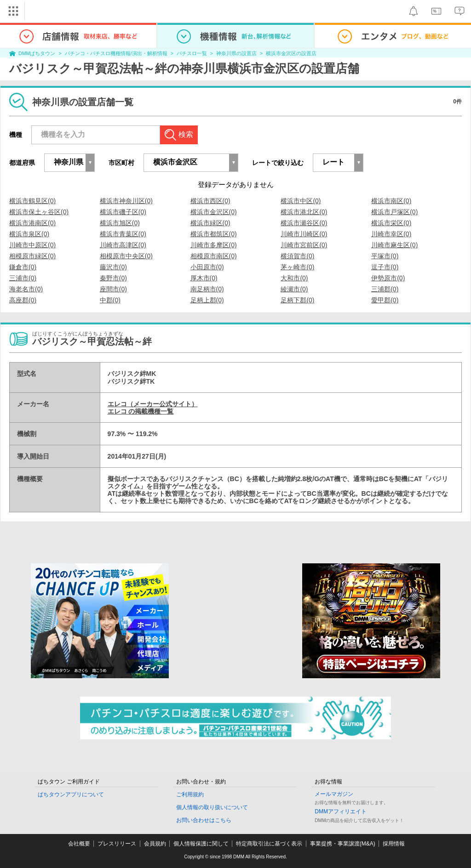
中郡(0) (110, 300)
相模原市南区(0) (214, 256)
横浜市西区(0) (210, 201)
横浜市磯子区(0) (123, 212)
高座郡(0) (23, 300)
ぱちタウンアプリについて (71, 794)
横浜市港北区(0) (304, 212)
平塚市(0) (385, 256)
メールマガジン (334, 794)
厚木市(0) (204, 278)
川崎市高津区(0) (123, 245)
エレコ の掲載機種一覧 (141, 411)
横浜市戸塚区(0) (394, 212)
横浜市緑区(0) (210, 223)
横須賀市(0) (297, 256)
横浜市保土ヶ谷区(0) (39, 212)
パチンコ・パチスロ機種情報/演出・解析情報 (116, 53)
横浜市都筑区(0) (214, 234)
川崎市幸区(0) (391, 234)
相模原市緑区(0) (32, 256)
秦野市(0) (113, 278)
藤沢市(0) (113, 267)
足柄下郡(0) (297, 300)
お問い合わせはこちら (204, 820)
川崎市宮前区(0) (304, 245)
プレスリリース (117, 844)
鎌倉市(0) (23, 267)
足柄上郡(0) (207, 300)
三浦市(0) (23, 278)
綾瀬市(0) (294, 289)
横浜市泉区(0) (29, 234)
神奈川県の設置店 (236, 53)
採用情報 (394, 844)
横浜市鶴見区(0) (32, 201)
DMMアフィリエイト (341, 811)
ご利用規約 (190, 794)
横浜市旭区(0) (120, 223)
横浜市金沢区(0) (214, 212)
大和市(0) (294, 278)
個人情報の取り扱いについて (212, 807)
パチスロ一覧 (192, 53)
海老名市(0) (26, 289)
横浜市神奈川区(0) (126, 201)
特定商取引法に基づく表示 (269, 844)
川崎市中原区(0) (32, 245)
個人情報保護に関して (201, 844)
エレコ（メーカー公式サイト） (153, 404)
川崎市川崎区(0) (304, 234)
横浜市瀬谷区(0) (304, 223)
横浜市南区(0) (391, 201)
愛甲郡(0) (385, 300)
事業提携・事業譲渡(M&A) (343, 844)
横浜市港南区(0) (32, 223)
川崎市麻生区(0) (394, 245)
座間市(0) (113, 289)
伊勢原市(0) (388, 278)
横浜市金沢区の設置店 (291, 53)
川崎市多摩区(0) (214, 245)
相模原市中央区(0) (126, 256)
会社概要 (79, 844)
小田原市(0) (207, 267)
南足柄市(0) (207, 289)
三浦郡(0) (385, 289)
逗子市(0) (385, 267)
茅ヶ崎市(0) (297, 267)
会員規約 (155, 844)
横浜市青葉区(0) (123, 234)
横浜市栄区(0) (391, 223)
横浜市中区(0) (301, 201)
